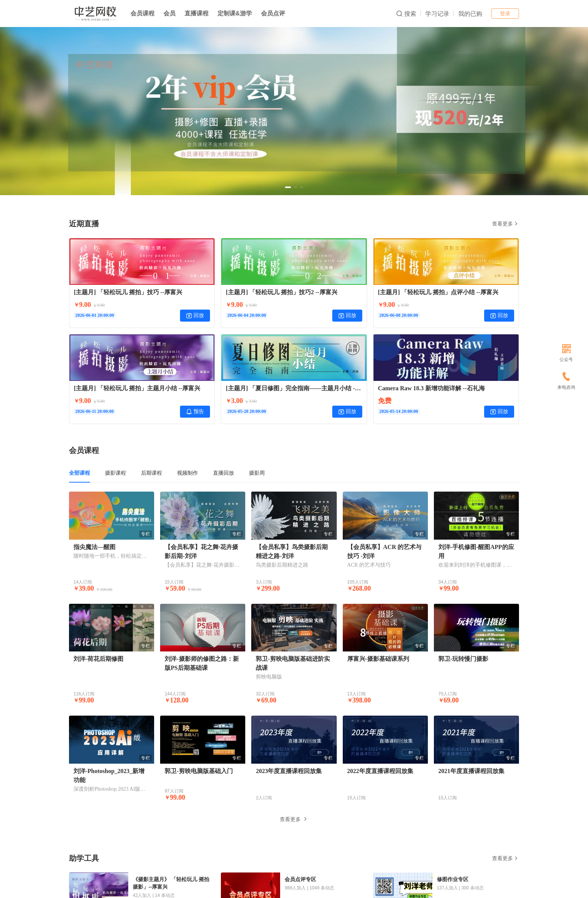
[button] (288, 187)
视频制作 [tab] (187, 473)
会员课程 (142, 13)
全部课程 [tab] (79, 473)
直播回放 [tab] (223, 473)
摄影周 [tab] (257, 473)
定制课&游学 (235, 13)
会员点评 (273, 13)
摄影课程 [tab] (115, 473)
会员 (169, 13)
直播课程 (196, 13)
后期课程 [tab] (151, 473)
